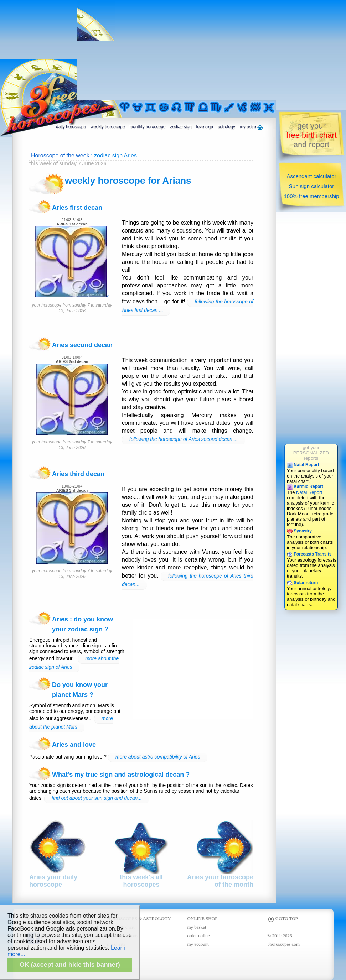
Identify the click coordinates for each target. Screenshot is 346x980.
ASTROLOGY (157, 919)
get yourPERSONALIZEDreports (311, 453)
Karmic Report (305, 486)
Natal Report (303, 465)
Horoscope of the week (60, 155)
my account (198, 944)
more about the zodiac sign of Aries (74, 663)
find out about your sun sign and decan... (97, 798)
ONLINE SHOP (203, 919)
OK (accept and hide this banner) (70, 965)
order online (199, 936)
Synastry (299, 531)
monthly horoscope (147, 127)
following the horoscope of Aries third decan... (188, 580)
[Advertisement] (201, 50)
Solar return (302, 583)
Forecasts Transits (309, 554)
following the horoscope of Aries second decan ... (184, 439)
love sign (205, 127)
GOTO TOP (283, 919)
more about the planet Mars (71, 723)
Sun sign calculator (312, 186)
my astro (251, 127)
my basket (197, 927)
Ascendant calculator (311, 176)
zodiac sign (181, 127)
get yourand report (311, 135)
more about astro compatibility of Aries (158, 757)
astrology (226, 127)
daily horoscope (71, 127)
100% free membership (311, 196)
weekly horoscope (108, 127)
